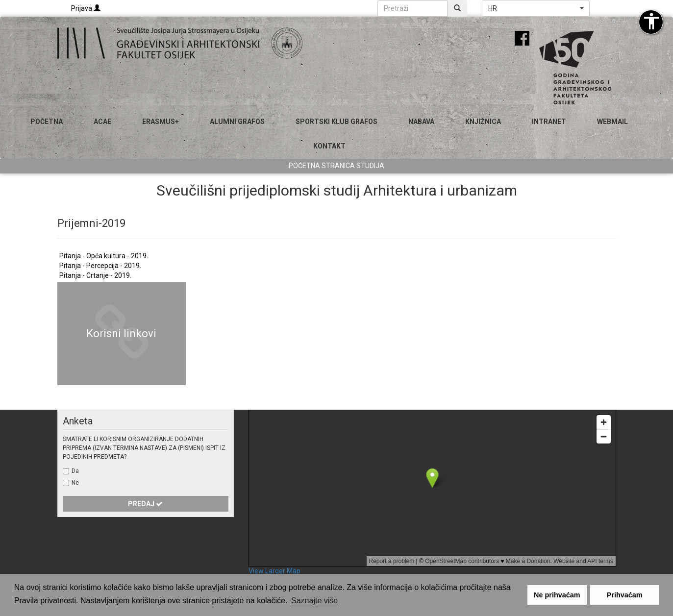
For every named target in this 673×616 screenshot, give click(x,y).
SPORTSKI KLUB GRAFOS (336, 122)
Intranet (549, 122)
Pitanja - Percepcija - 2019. (100, 266)
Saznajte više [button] (314, 601)
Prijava (86, 8)
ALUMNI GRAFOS (237, 122)
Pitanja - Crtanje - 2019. (95, 275)
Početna (47, 122)
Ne (75, 483)
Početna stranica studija (336, 166)
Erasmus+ (161, 122)
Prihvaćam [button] (625, 595)
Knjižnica (483, 122)
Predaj (145, 504)
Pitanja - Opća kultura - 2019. (104, 256)
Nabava (421, 122)
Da (75, 471)
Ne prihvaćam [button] (557, 595)
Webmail (612, 122)
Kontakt (329, 146)
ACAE (102, 122)
